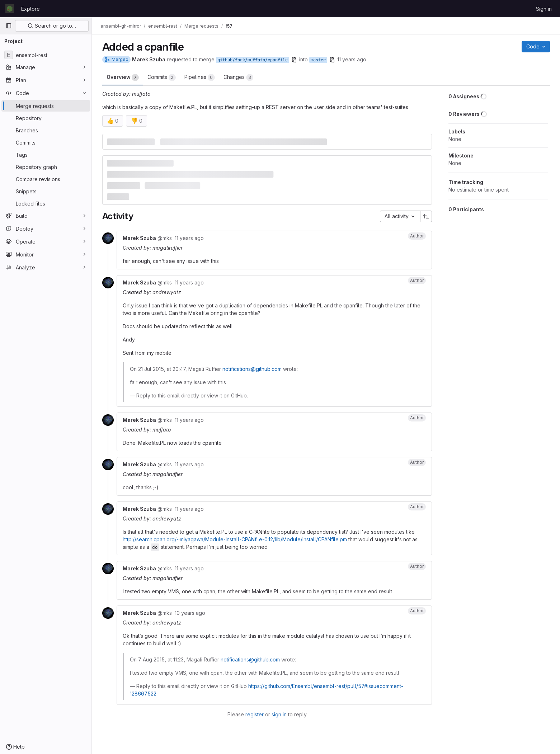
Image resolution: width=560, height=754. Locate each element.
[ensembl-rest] (46, 55)
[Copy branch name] (294, 60)
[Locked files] (46, 203)
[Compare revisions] (46, 179)
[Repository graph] (46, 167)
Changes (238, 77)
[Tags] (46, 155)
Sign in (544, 9)
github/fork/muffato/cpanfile (253, 60)
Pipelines (200, 77)
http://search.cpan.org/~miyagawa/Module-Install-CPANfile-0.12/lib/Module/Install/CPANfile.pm (235, 539)
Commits (162, 77)
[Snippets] (46, 191)
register (255, 714)
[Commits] (46, 142)
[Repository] (46, 118)
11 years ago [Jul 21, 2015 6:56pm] (352, 59)
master (318, 60)
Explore (30, 9)
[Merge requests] (46, 106)
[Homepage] (10, 9)
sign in (279, 714)
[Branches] (46, 130)
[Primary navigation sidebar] (9, 26)
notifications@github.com (252, 369)
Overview (123, 77)
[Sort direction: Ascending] (426, 216)
